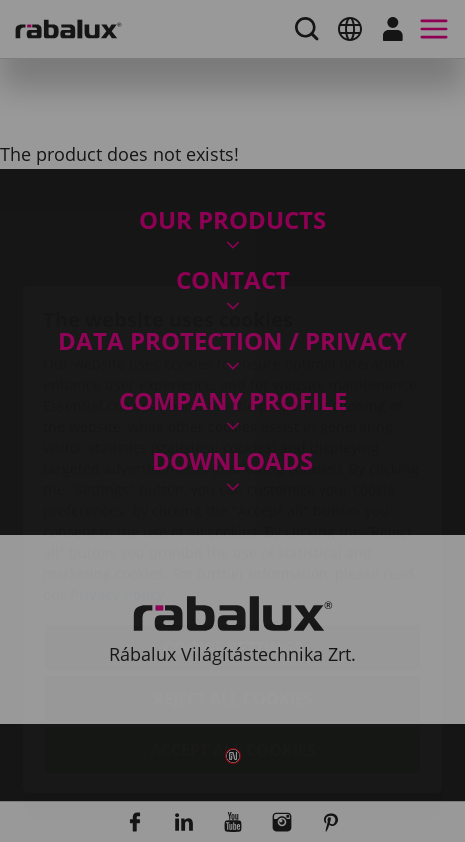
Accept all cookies (233, 634)
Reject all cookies (233, 583)
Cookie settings (233, 532)
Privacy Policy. (119, 478)
